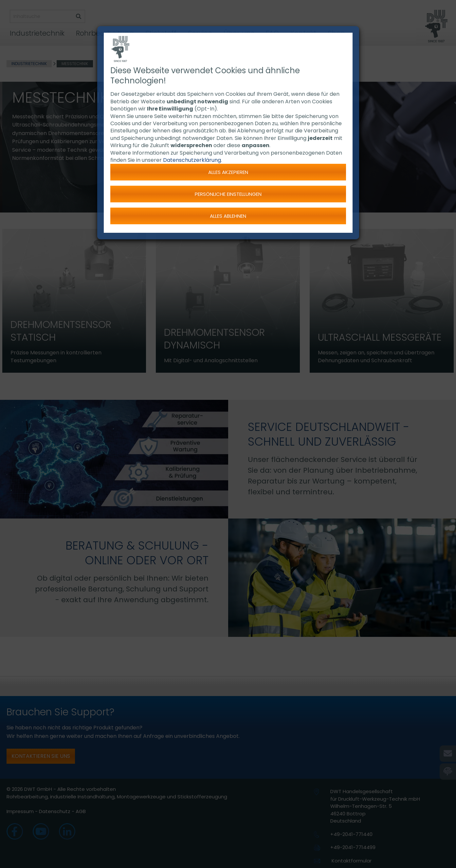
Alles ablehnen (228, 216)
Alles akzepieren (228, 172)
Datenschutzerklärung (192, 160)
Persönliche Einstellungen (228, 194)
